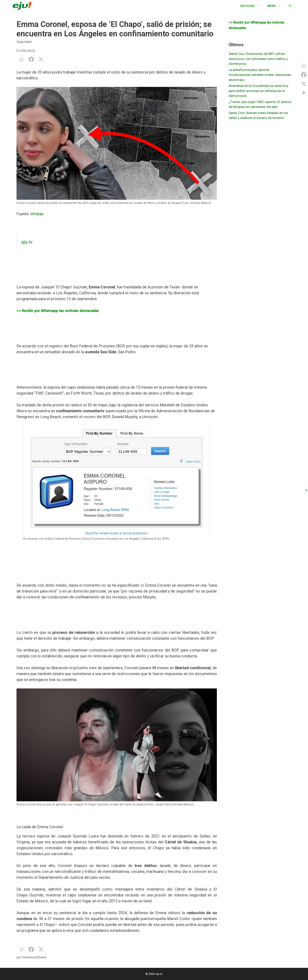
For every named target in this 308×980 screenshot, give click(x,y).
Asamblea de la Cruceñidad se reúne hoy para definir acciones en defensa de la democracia (258, 91)
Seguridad (24, 42)
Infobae (37, 214)
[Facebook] (31, 59)
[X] (41, 59)
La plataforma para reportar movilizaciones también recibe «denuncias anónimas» (260, 75)
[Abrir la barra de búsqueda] (290, 6)
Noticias (252, 6)
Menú (276, 6)
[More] (304, 93)
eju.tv (27, 242)
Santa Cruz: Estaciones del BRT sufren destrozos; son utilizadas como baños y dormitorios (258, 59)
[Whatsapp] (21, 59)
